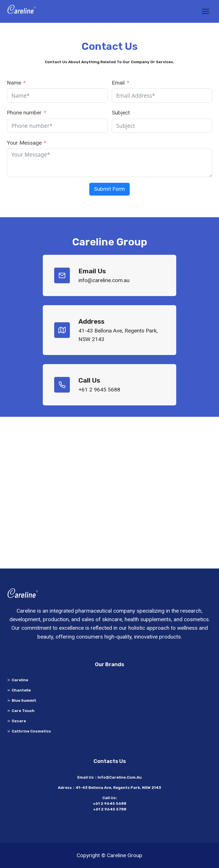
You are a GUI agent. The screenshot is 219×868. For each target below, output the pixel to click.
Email (118, 83)
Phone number (24, 113)
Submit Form (109, 189)
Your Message (24, 143)
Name (14, 83)
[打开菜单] (205, 11)
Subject (121, 113)
